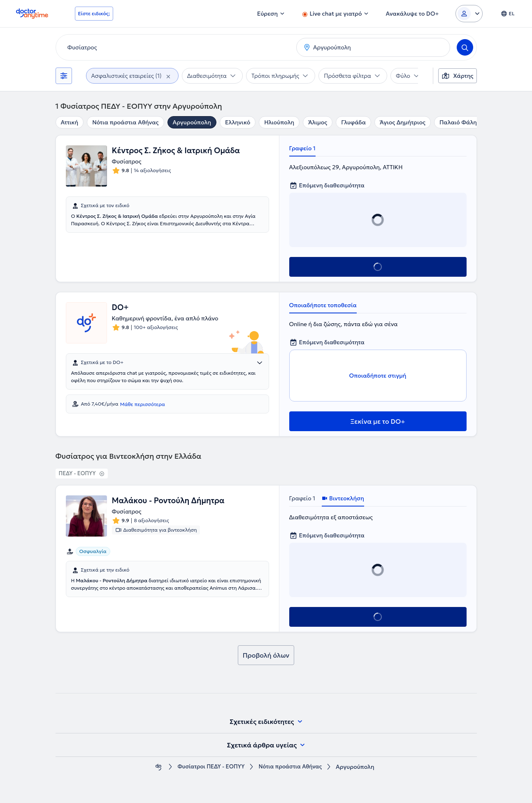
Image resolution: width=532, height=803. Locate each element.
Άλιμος (318, 122)
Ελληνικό (238, 122)
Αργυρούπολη (192, 122)
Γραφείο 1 (302, 148)
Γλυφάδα (353, 122)
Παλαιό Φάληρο (462, 122)
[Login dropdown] (469, 14)
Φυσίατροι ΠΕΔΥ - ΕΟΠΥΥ (209, 767)
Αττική (70, 122)
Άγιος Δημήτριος (403, 122)
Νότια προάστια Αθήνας (125, 122)
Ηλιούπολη (279, 122)
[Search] (465, 47)
